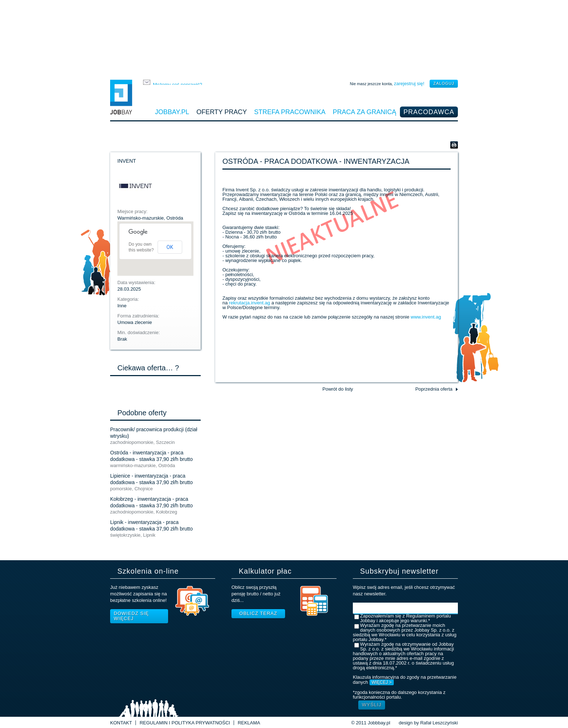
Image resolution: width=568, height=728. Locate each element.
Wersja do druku (454, 145)
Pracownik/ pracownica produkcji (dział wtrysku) (154, 433)
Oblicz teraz (258, 613)
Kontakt (121, 723)
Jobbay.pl (172, 112)
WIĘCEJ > (382, 682)
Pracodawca (429, 112)
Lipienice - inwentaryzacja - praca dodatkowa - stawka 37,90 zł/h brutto (151, 479)
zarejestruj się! (409, 84)
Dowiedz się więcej (131, 616)
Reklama (249, 723)
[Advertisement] (284, 38)
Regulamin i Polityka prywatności (185, 723)
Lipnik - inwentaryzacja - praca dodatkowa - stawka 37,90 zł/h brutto (151, 525)
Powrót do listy (338, 389)
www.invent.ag (426, 317)
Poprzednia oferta (434, 389)
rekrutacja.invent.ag (250, 303)
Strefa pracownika (290, 112)
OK (170, 247)
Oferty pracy (222, 112)
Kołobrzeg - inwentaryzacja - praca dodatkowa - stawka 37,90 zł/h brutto (151, 502)
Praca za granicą (365, 112)
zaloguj (444, 83)
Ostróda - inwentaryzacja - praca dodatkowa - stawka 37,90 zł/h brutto (151, 456)
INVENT (127, 161)
